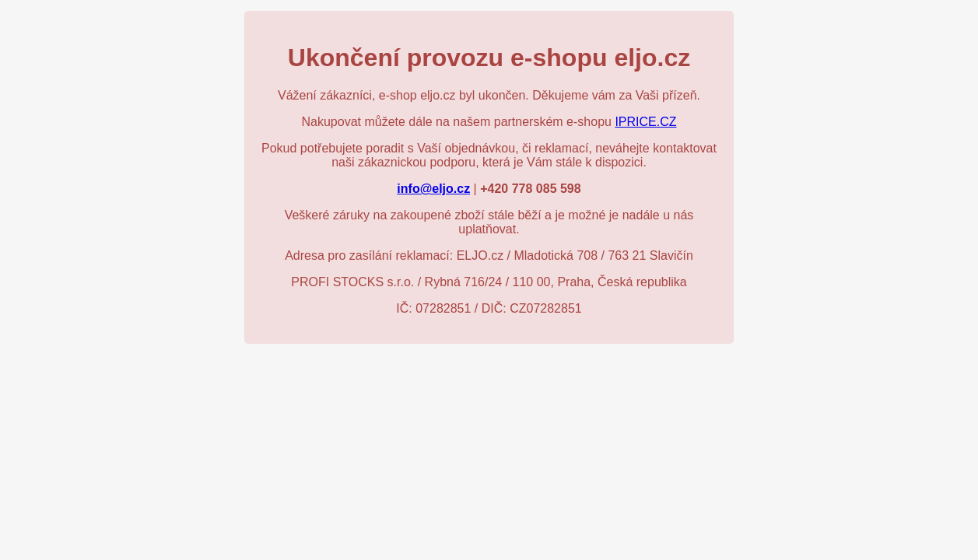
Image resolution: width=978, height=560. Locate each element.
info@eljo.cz (433, 189)
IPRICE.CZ (645, 122)
